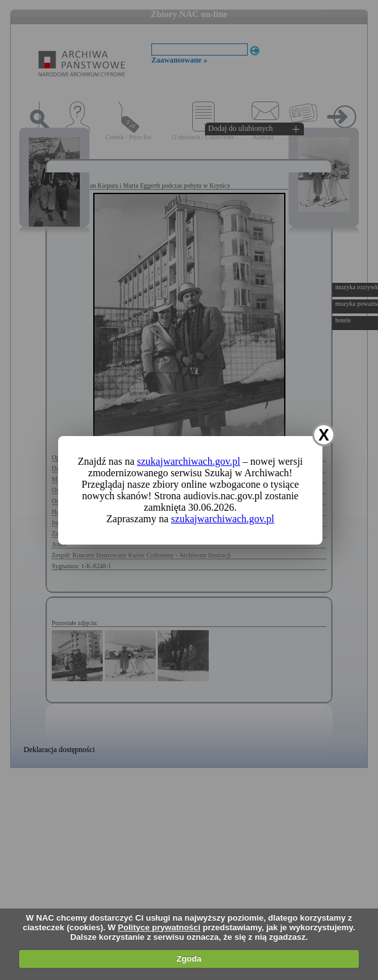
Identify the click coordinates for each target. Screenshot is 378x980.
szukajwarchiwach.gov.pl (189, 461)
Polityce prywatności (159, 927)
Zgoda (189, 959)
